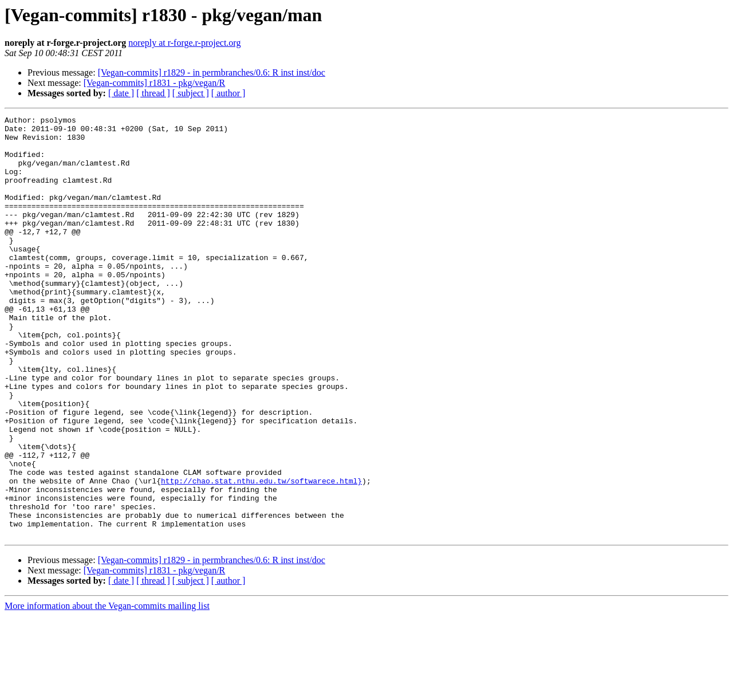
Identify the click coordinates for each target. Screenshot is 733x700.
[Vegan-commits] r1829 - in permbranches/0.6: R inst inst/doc (212, 72)
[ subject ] (191, 93)
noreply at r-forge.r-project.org (184, 43)
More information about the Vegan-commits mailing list (107, 690)
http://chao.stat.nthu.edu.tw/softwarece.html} (261, 555)
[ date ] (121, 93)
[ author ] (228, 93)
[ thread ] (153, 93)
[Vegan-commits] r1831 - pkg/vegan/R (155, 83)
